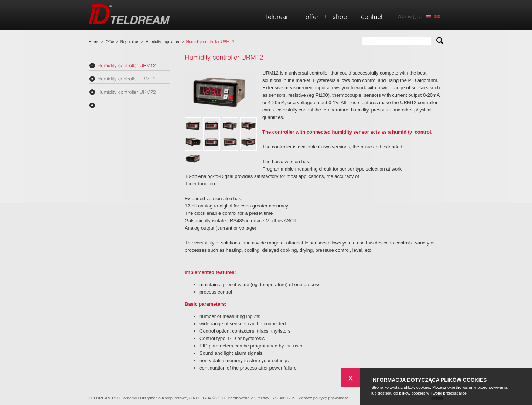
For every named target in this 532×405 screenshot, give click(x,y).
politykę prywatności (331, 398)
